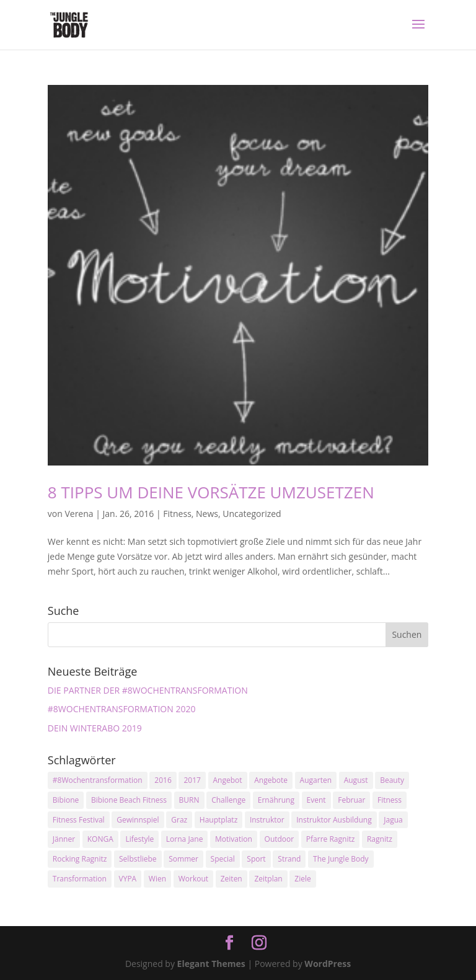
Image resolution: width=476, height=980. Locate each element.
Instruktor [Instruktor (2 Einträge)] (267, 820)
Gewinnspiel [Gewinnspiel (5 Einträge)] (138, 820)
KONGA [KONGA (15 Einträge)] (100, 839)
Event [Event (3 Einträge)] (316, 800)
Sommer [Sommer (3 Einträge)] (183, 859)
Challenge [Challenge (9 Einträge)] (228, 800)
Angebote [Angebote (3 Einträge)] (271, 780)
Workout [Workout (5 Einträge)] (193, 879)
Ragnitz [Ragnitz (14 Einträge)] (380, 839)
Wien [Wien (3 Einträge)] (157, 879)
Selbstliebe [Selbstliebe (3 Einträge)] (138, 859)
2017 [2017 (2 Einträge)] (192, 780)
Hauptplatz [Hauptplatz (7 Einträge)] (218, 820)
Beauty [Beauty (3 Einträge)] (392, 780)
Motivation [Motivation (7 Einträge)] (234, 839)
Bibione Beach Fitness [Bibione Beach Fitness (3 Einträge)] (129, 800)
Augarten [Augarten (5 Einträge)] (316, 780)
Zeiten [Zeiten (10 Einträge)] (231, 879)
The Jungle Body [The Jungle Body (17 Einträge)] (341, 859)
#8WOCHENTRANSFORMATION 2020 (122, 709)
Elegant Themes (211, 964)
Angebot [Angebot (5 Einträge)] (228, 780)
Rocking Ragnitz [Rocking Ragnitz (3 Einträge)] (80, 859)
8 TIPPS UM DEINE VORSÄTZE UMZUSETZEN (211, 492)
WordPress (328, 964)
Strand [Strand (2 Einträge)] (289, 859)
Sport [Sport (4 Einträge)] (256, 859)
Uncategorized (252, 514)
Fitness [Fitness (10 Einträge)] (390, 800)
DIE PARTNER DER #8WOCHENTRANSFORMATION (148, 690)
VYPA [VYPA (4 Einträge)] (128, 879)
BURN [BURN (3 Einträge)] (189, 800)
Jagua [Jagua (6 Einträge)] (393, 820)
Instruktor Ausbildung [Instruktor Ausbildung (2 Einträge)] (334, 820)
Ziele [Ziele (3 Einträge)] (302, 879)
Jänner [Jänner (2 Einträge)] (64, 839)
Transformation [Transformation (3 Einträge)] (80, 879)
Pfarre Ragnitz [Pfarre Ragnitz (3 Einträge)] (330, 839)
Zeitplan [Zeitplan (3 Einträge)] (268, 879)
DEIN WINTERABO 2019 (95, 728)
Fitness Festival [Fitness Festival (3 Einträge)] (79, 820)
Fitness (177, 514)
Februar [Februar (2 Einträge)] (351, 800)
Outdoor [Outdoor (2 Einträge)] (280, 839)
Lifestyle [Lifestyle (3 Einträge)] (139, 839)
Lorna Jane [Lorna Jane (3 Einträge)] (185, 839)
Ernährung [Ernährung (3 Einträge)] (276, 800)
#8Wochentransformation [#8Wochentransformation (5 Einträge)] (98, 780)
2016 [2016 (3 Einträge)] (163, 780)
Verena (79, 514)
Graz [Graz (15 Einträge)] (179, 820)
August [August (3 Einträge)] (356, 780)
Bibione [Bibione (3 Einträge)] (66, 800)
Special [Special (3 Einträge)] (223, 859)
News (207, 514)
